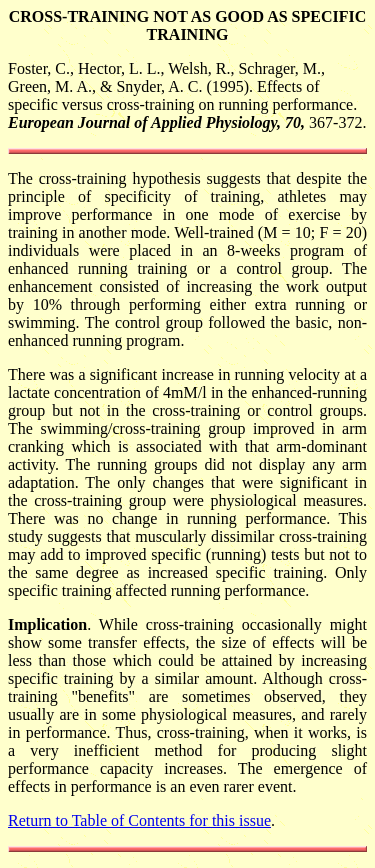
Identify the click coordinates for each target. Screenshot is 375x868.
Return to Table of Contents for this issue (139, 820)
